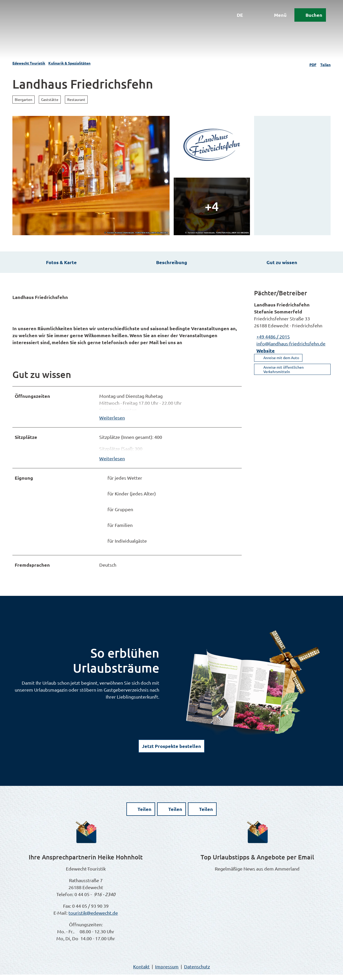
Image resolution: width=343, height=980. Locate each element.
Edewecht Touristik (29, 63)
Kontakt (141, 972)
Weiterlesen (112, 420)
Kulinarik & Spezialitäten (69, 63)
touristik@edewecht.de (93, 918)
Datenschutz (197, 972)
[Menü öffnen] (273, 19)
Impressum (167, 972)
